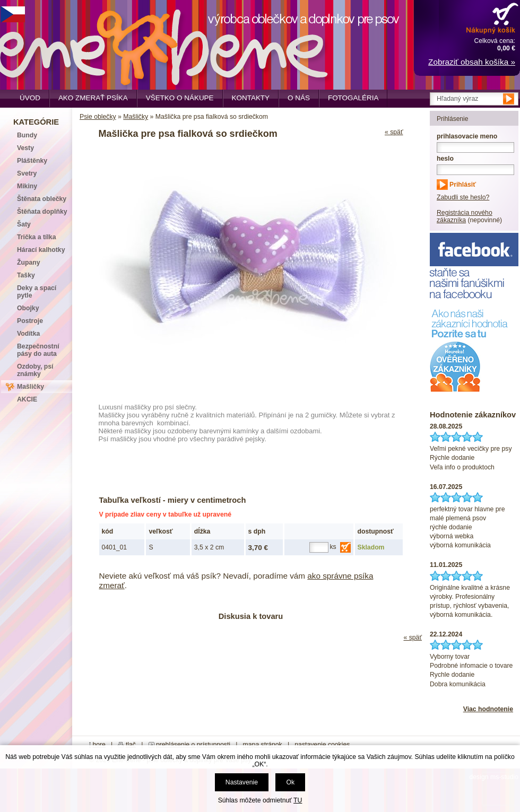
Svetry (27, 173)
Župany (29, 263)
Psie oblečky (98, 117)
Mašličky (136, 117)
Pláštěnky (32, 161)
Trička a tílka (36, 237)
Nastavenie (242, 782)
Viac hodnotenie (488, 709)
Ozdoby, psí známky (35, 370)
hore (99, 745)
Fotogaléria (353, 98)
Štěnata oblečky (42, 199)
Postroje (30, 321)
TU (298, 800)
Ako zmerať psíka (93, 98)
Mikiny (27, 186)
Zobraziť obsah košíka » (472, 62)
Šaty (24, 224)
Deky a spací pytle (37, 292)
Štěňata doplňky (42, 212)
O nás (299, 98)
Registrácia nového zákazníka (465, 216)
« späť (394, 132)
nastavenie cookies (322, 745)
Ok (290, 782)
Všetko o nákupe (180, 98)
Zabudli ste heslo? (463, 197)
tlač (131, 745)
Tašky (26, 275)
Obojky (28, 308)
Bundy (27, 135)
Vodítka (28, 334)
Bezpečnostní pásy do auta (38, 350)
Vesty (25, 148)
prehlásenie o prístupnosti (193, 745)
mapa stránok (263, 745)
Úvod (30, 98)
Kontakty (251, 98)
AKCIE (27, 399)
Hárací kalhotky (41, 250)
